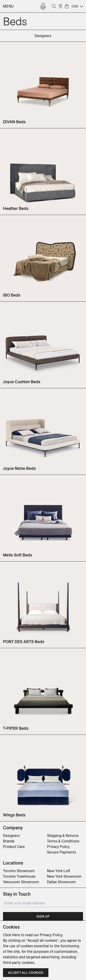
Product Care (14, 847)
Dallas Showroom (61, 882)
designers (43, 36)
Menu (8, 6)
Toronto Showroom (19, 871)
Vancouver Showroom (21, 882)
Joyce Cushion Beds (22, 382)
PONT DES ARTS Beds (24, 642)
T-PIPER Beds (16, 728)
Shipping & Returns (63, 836)
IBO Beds (12, 295)
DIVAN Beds (14, 122)
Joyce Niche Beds (19, 468)
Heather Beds (16, 208)
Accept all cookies (26, 973)
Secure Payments (62, 852)
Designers (11, 836)
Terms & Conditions (63, 841)
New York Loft (59, 871)
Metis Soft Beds (18, 555)
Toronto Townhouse (19, 876)
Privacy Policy (58, 847)
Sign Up (43, 916)
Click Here (11, 935)
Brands (9, 841)
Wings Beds (14, 815)
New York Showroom (64, 876)
